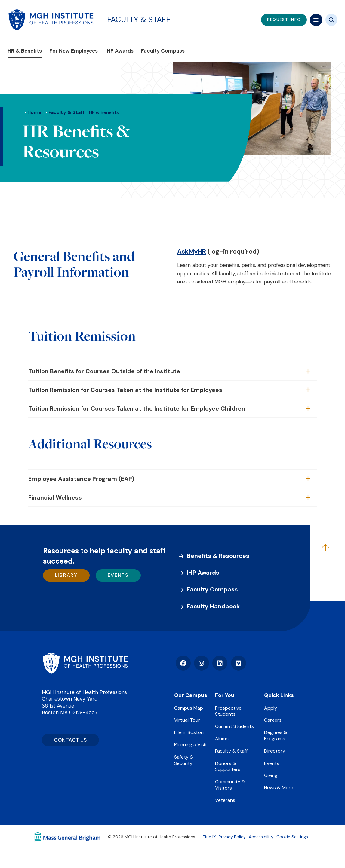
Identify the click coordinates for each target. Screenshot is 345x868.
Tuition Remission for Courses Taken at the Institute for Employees (125, 390)
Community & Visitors (230, 785)
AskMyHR (192, 252)
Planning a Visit (191, 745)
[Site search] (331, 20)
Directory (275, 751)
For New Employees (74, 51)
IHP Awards (119, 51)
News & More (279, 788)
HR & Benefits (25, 51)
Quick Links (279, 695)
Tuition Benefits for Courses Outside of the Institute (104, 371)
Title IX (209, 837)
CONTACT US (70, 740)
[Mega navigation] (316, 20)
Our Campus (191, 695)
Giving (271, 775)
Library (66, 575)
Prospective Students (228, 711)
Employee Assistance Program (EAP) (81, 479)
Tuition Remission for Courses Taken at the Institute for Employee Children (137, 408)
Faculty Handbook (213, 606)
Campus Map (189, 708)
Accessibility (261, 837)
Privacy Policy (232, 837)
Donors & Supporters (228, 766)
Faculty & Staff (139, 20)
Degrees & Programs (276, 735)
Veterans (225, 800)
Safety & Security (184, 760)
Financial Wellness (55, 497)
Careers (273, 720)
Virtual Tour (187, 720)
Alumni (222, 739)
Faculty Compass (163, 51)
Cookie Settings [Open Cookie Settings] (292, 837)
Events (118, 575)
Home (34, 112)
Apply (271, 708)
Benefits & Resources (218, 556)
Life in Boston (189, 732)
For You (225, 695)
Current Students (234, 726)
